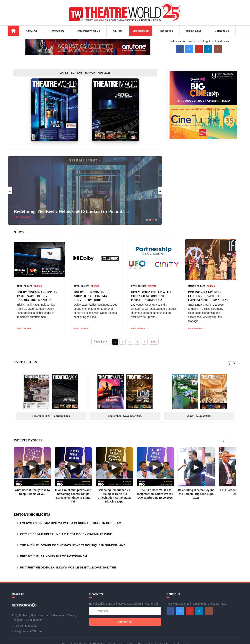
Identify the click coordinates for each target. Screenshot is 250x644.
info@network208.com (28, 620)
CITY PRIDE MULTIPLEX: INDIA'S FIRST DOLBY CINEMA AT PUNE (66, 523)
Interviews (57, 31)
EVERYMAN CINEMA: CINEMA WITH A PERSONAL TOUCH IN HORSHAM (71, 512)
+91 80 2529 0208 (25, 615)
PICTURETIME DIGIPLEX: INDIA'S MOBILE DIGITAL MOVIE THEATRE (68, 556)
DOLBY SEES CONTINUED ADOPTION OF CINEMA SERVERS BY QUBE (92, 285)
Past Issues (166, 31)
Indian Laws (194, 31)
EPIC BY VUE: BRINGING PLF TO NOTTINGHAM (54, 545)
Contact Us (222, 31)
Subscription (141, 31)
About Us (32, 31)
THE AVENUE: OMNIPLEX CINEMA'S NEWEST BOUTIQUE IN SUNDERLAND (73, 534)
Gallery (118, 31)
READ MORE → (25, 318)
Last (155, 331)
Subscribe (125, 611)
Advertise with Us (89, 31)
